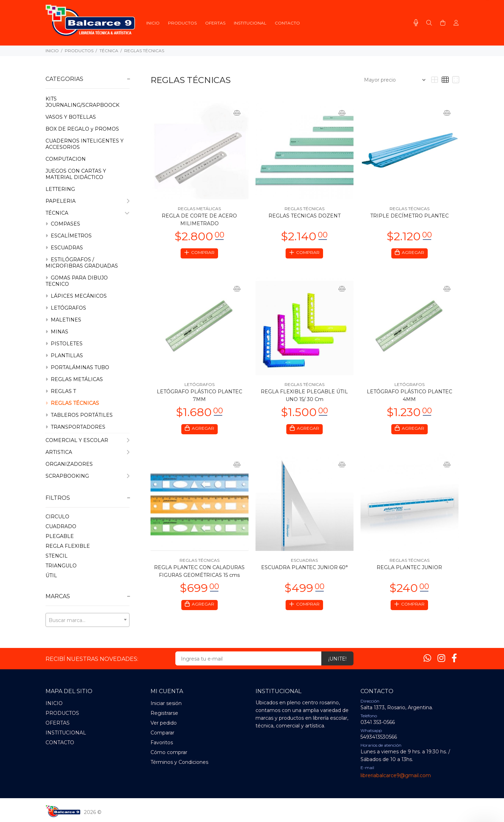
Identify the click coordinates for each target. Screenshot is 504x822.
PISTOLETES (64, 344)
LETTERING (60, 189)
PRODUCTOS (79, 51)
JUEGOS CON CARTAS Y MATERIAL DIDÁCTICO (76, 174)
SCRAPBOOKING (87, 476)
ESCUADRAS (64, 248)
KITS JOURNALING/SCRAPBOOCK (82, 102)
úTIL (51, 575)
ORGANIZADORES (69, 464)
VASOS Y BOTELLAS (71, 117)
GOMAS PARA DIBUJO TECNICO (77, 281)
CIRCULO (57, 517)
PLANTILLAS (64, 355)
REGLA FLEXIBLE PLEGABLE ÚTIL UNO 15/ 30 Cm (304, 396)
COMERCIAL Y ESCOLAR (87, 440)
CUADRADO (61, 526)
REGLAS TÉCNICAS (144, 51)
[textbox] (87, 620)
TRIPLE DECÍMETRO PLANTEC (409, 216)
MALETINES (63, 320)
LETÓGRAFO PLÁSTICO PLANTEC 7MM (199, 396)
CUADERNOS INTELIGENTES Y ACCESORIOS (85, 144)
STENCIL (57, 556)
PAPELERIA (87, 201)
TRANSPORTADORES (75, 427)
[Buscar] (429, 23)
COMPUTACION (66, 159)
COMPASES (63, 224)
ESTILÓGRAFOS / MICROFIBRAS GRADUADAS (82, 263)
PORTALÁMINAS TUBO (77, 367)
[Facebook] (454, 658)
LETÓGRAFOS (66, 308)
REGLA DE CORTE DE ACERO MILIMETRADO (199, 220)
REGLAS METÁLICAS (74, 379)
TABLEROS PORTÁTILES (79, 415)
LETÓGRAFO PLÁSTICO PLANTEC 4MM (409, 396)
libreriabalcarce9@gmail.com (396, 775)
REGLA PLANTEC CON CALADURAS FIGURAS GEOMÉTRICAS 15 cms (199, 573)
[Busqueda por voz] (416, 23)
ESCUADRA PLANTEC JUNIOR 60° (304, 569)
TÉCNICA (109, 51)
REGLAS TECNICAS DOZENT (304, 216)
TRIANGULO (61, 566)
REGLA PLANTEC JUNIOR (409, 569)
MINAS (57, 332)
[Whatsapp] (427, 658)
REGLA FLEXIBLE (68, 546)
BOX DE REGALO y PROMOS (82, 129)
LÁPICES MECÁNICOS (76, 296)
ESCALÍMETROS (69, 236)
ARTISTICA (87, 452)
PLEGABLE (60, 536)
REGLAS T (61, 391)
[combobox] (87, 620)
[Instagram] (441, 658)
